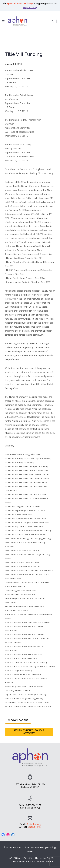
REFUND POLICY (45, 862)
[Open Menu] (3, 21)
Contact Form (34, 827)
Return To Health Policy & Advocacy (29, 732)
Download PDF (18, 720)
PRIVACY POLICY (27, 862)
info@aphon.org (33, 824)
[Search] (53, 21)
